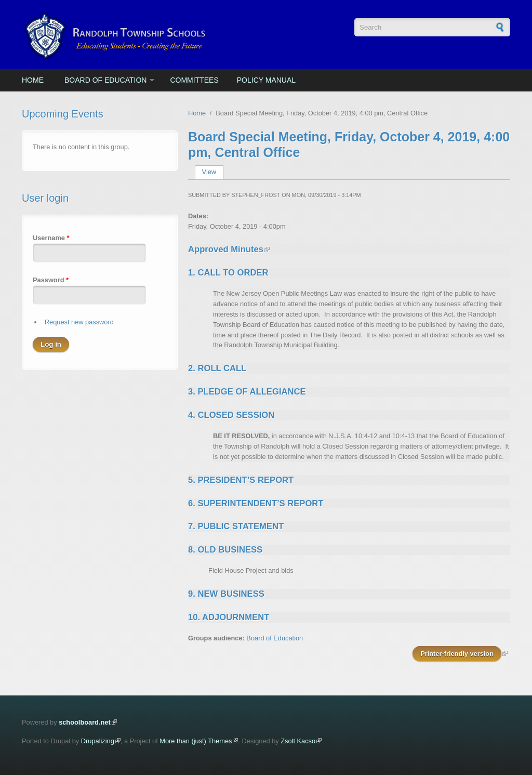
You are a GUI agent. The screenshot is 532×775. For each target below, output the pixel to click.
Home (33, 80)
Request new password (79, 322)
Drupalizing (98, 741)
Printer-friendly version (457, 654)
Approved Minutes (226, 249)
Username (51, 238)
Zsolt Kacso (298, 741)
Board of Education (105, 80)
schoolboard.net (85, 722)
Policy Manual (266, 80)
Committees (194, 80)
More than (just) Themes (196, 741)
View (213, 172)
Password (51, 280)
